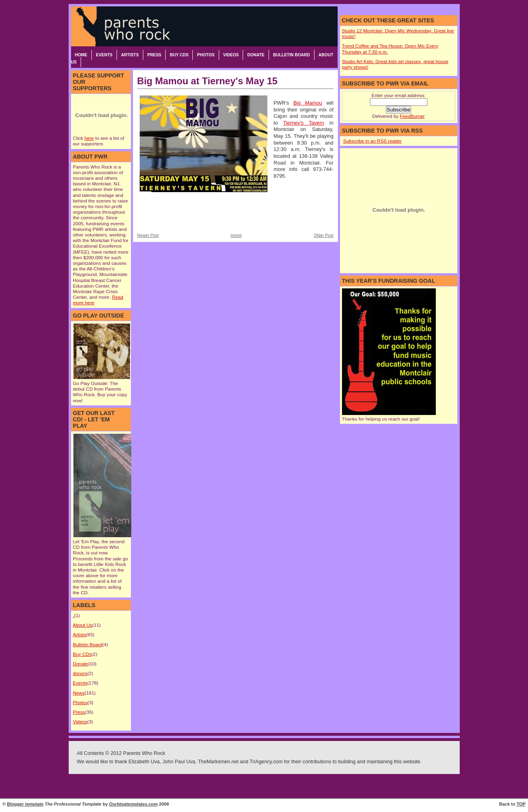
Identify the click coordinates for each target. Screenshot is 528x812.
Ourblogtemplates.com (133, 804)
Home (81, 55)
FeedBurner (412, 116)
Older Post (324, 235)
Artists (130, 55)
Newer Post (148, 235)
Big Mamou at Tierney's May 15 (208, 81)
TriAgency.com (266, 762)
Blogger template (25, 804)
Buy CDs (179, 55)
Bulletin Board (291, 55)
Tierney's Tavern (304, 123)
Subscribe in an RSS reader (373, 141)
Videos (231, 55)
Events (104, 55)
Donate (256, 55)
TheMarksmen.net (218, 762)
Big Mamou (308, 103)
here (89, 138)
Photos (206, 55)
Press (154, 55)
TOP (521, 804)
